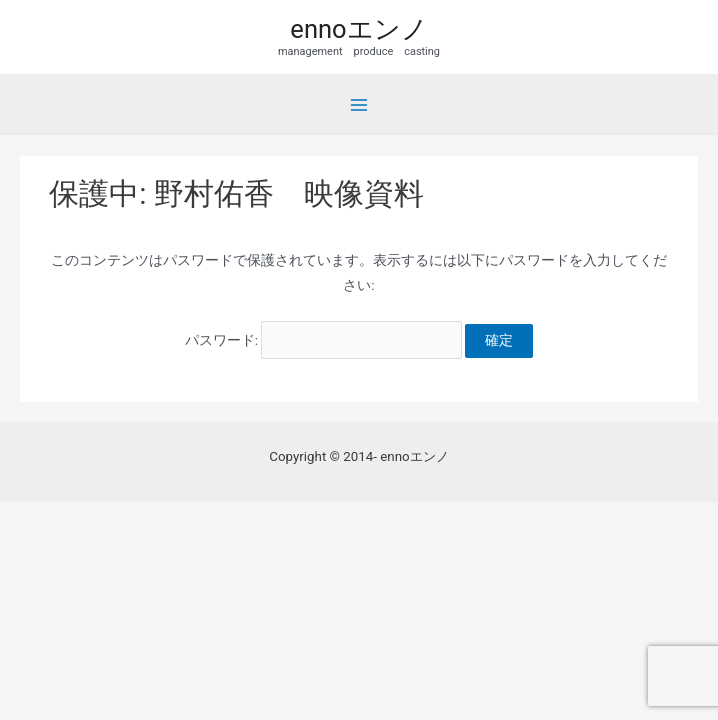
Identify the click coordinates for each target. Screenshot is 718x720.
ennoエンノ (358, 29)
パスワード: (323, 340)
